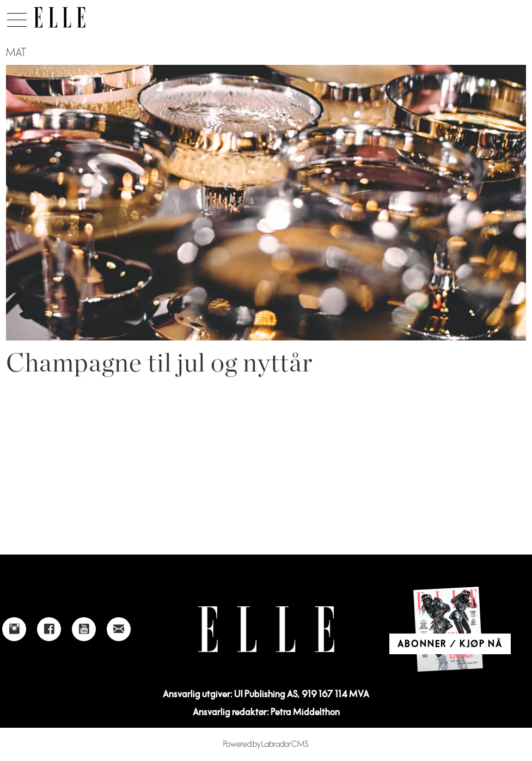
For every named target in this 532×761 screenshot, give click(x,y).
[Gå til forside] (60, 17)
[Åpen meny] (17, 17)
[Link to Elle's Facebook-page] (49, 629)
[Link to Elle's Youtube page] (84, 629)
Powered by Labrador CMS (266, 744)
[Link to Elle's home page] (266, 629)
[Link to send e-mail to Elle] (119, 629)
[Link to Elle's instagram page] (14, 629)
